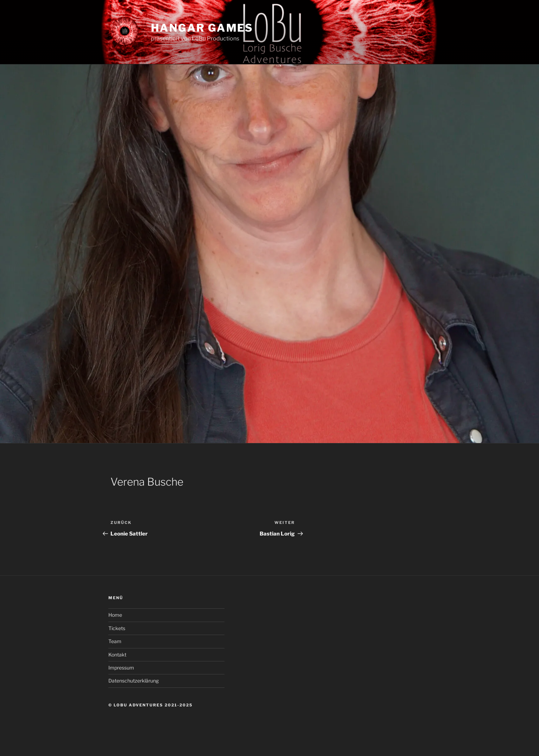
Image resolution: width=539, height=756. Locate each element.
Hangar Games (202, 28)
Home (115, 615)
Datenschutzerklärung (134, 681)
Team (115, 641)
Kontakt (117, 655)
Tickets (117, 628)
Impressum (121, 668)
